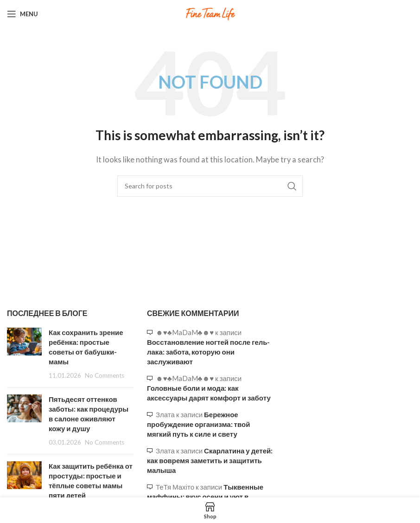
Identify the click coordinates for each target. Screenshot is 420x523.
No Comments (105, 375)
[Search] (210, 186)
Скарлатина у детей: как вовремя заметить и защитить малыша (210, 460)
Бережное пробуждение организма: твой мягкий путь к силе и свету (198, 424)
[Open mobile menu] (22, 14)
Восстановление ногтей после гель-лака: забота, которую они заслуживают (208, 352)
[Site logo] (210, 13)
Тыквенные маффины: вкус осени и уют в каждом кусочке (205, 497)
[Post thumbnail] (24, 354)
